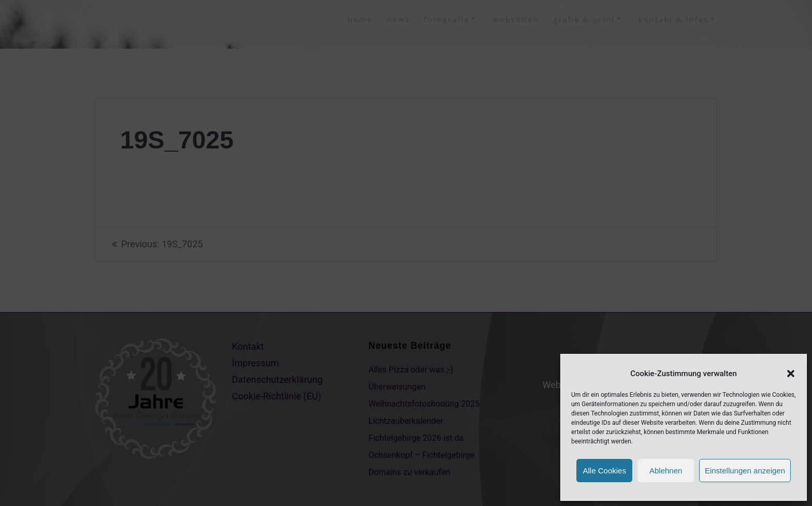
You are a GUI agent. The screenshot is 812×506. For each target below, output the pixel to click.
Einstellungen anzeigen (745, 471)
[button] (791, 374)
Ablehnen (666, 471)
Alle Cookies (605, 471)
